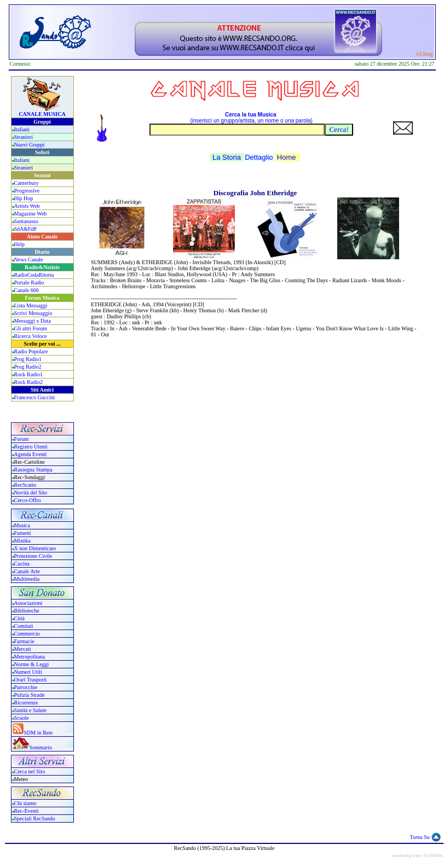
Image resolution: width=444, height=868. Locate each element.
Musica (22, 525)
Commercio (27, 634)
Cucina (22, 564)
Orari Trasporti (31, 680)
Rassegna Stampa (33, 470)
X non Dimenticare (35, 548)
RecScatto (25, 485)
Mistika (23, 541)
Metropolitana (30, 657)
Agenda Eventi (31, 454)
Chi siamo (25, 803)
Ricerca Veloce (31, 336)
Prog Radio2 (28, 367)
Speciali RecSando (35, 819)
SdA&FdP (26, 229)
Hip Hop (24, 198)
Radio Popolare (31, 351)
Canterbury (27, 183)
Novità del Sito (31, 493)
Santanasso (26, 221)
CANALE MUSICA (42, 114)
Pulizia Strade (30, 695)
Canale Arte (27, 571)
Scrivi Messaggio (33, 313)
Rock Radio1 (29, 374)
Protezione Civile (33, 556)
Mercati (23, 649)
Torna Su (420, 837)
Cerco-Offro (28, 500)
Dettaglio (259, 157)
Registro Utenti (31, 447)
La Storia (227, 157)
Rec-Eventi (27, 811)
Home (287, 157)
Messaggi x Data (33, 321)
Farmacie (24, 641)
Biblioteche (27, 611)
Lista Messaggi (31, 305)
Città (19, 618)
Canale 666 (27, 290)
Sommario (41, 747)
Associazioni (28, 603)
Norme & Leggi (32, 664)
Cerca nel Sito (30, 771)
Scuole (22, 718)
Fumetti (23, 533)
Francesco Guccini (35, 397)
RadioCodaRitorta (34, 275)
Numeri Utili (29, 672)
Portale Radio (29, 282)
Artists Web (27, 206)
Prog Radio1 (28, 359)
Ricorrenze (26, 703)
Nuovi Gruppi (30, 145)
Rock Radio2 (29, 382)
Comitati (24, 626)
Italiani (22, 129)
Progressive (27, 191)
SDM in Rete (39, 733)
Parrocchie (26, 687)
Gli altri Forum (31, 328)
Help (19, 244)
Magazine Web (31, 214)
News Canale (29, 260)
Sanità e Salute (30, 710)
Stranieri (24, 137)
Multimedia (27, 579)
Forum (22, 439)
